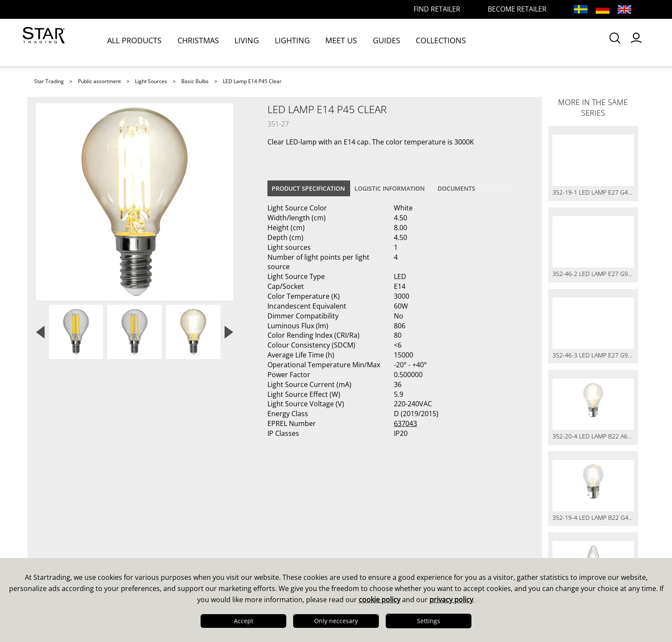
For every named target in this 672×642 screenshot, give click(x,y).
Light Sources (151, 81)
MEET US (349, 42)
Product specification (308, 188)
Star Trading (49, 81)
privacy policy (451, 600)
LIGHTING (300, 42)
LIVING (255, 42)
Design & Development (78, 525)
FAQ (197, 525)
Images (355, 536)
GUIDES (394, 42)
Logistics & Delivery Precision (89, 547)
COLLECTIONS (448, 42)
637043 (405, 423)
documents (456, 188)
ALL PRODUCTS (143, 42)
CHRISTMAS (206, 42)
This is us (53, 514)
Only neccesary (336, 621)
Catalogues (362, 514)
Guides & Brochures (379, 525)
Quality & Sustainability (78, 536)
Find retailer (211, 547)
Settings (429, 621)
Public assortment (99, 81)
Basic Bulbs (195, 81)
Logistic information (390, 188)
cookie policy (379, 600)
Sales (199, 514)
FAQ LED (205, 536)
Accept (244, 621)
